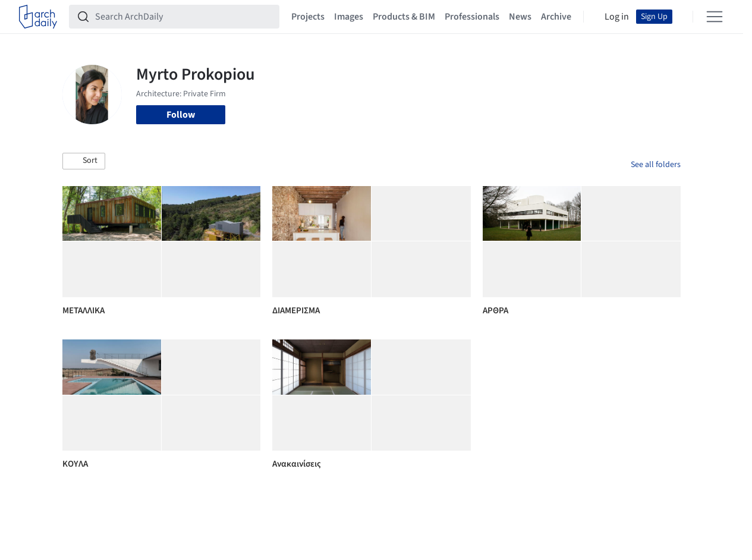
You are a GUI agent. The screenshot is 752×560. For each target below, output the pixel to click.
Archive (556, 17)
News (520, 17)
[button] (84, 161)
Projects (308, 17)
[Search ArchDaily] (184, 17)
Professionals (472, 17)
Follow (181, 115)
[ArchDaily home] (38, 17)
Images (349, 17)
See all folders (656, 165)
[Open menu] (715, 17)
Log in (617, 17)
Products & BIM (404, 17)
